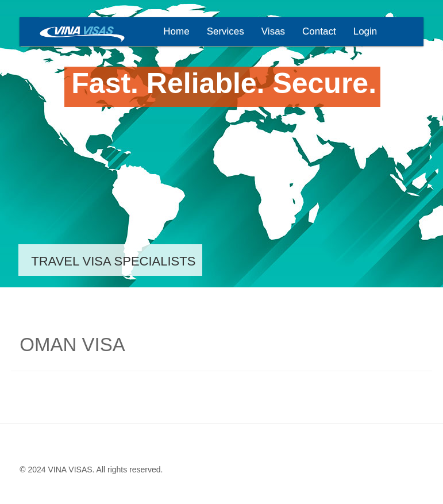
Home (176, 31)
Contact (319, 31)
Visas (273, 31)
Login (365, 31)
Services (226, 31)
